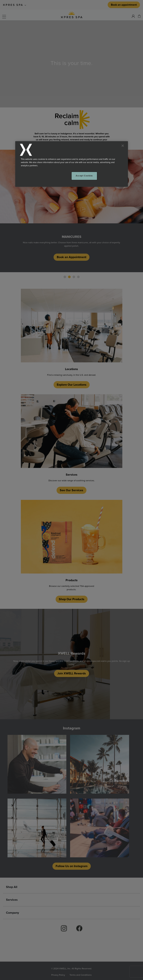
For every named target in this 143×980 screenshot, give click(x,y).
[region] (72, 164)
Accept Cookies (84, 176)
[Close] (123, 146)
